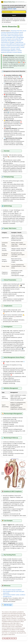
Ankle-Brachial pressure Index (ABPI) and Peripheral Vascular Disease (13, 44)
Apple (15, 9)
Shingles (12, 42)
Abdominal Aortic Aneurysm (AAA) (10, 47)
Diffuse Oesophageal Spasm (15, 36)
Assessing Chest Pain (17, 31)
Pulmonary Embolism (13, 34)
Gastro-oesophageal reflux (9, 37)
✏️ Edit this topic (7, 605)
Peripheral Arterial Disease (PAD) (15, 46)
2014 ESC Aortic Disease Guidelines (12, 590)
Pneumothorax (12, 41)
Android (10, 9)
